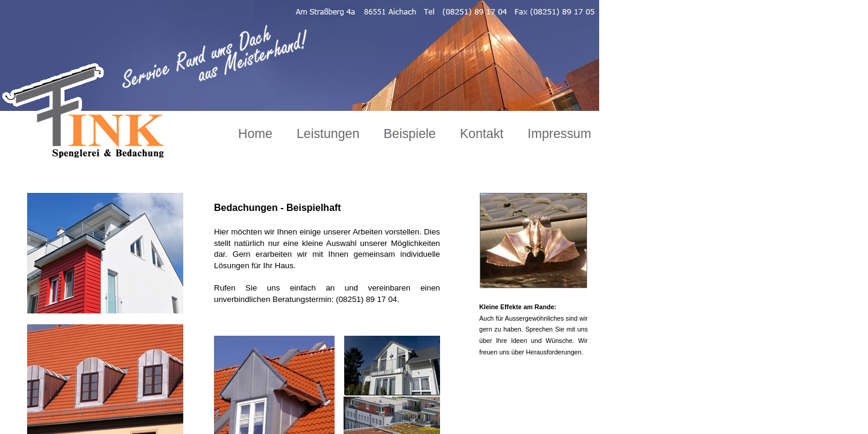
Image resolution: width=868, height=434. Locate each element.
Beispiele (410, 134)
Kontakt (482, 134)
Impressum (559, 134)
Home (255, 134)
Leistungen (328, 134)
